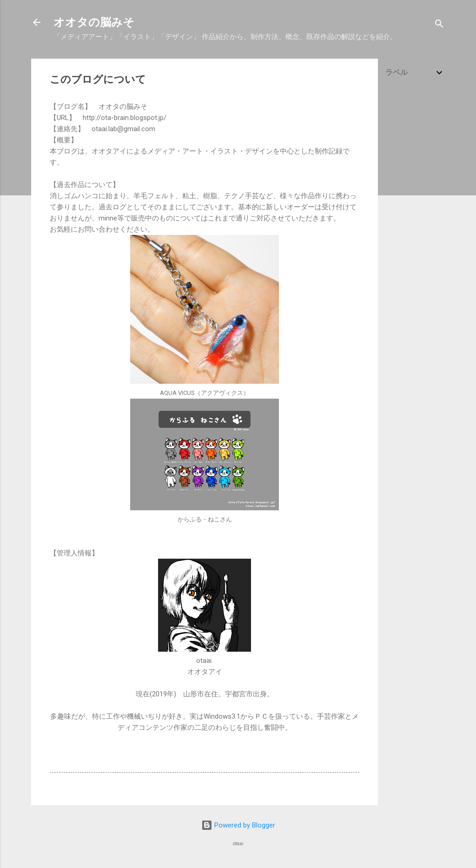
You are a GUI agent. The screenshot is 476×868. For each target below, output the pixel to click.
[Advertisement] (415, 234)
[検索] (439, 25)
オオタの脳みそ (94, 22)
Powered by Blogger (238, 825)
